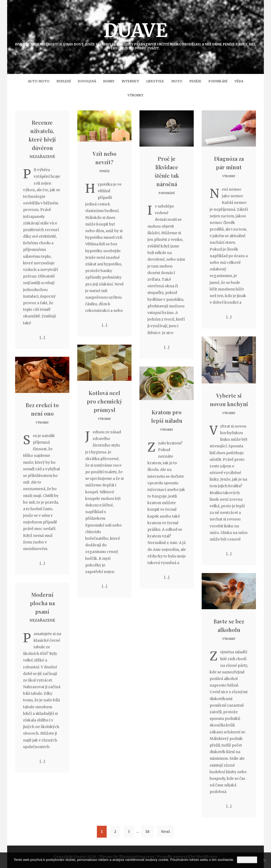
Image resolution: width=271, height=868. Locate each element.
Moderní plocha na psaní (42, 603)
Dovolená (87, 81)
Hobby (109, 81)
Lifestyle (155, 81)
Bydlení (64, 81)
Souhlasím (247, 860)
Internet (130, 81)
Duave (135, 34)
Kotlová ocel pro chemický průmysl (105, 401)
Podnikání (218, 81)
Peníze (195, 81)
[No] (264, 860)
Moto (177, 81)
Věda (239, 81)
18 (147, 832)
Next (166, 832)
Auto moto (39, 81)
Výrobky (135, 95)
